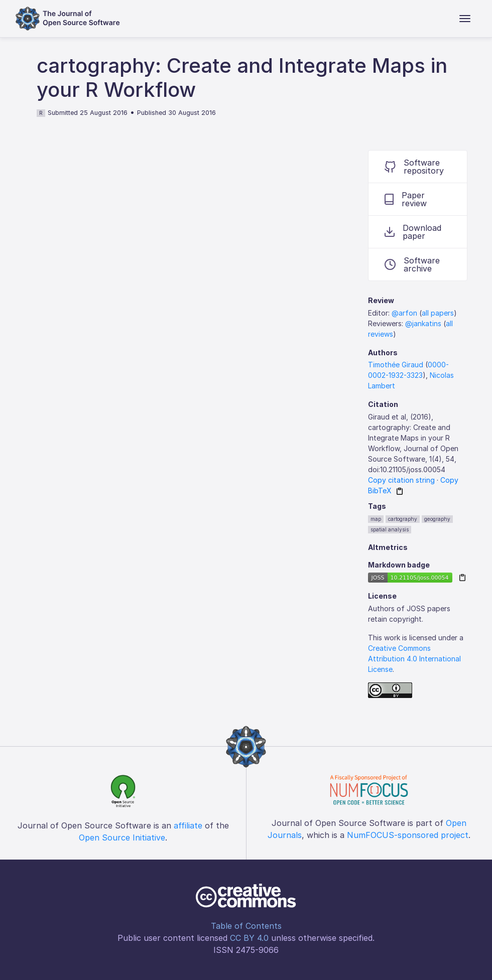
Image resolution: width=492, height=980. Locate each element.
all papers (438, 313)
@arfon (404, 313)
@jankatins (423, 323)
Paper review (406, 199)
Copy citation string (401, 480)
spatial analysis (390, 529)
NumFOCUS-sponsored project (408, 835)
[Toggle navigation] (465, 19)
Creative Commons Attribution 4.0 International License (414, 659)
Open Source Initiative (122, 837)
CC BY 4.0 (249, 938)
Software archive (412, 264)
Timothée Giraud (396, 365)
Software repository (414, 167)
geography (437, 519)
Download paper (413, 232)
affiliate (188, 825)
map (376, 519)
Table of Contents (246, 926)
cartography (403, 519)
